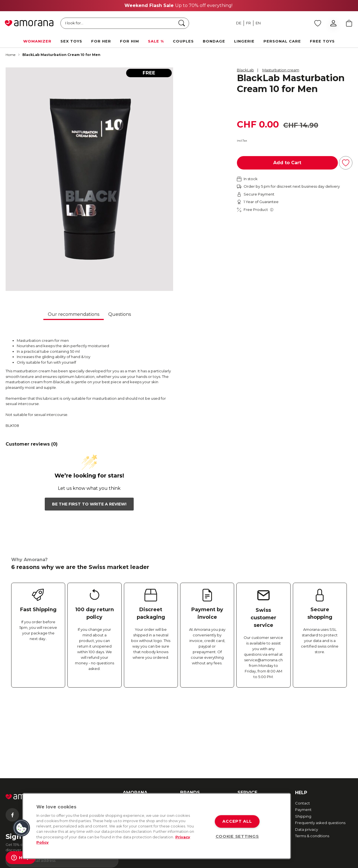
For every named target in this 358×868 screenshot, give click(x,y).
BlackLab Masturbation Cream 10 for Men (61, 55)
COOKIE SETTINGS (237, 836)
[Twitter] (57, 749)
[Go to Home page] (29, 23)
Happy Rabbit (193, 777)
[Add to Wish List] (346, 163)
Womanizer (191, 737)
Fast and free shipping (257, 737)
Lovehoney (190, 770)
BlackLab (245, 70)
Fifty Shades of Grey (198, 757)
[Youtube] (79, 749)
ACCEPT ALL (237, 821)
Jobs (127, 757)
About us (131, 737)
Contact (302, 737)
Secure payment (253, 751)
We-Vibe (188, 751)
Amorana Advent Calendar (138, 766)
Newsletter (133, 744)
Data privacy (307, 764)
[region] (157, 826)
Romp (186, 764)
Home (10, 55)
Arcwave (188, 744)
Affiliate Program (138, 782)
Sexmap (130, 751)
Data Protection (143, 861)
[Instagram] (35, 749)
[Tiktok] (102, 749)
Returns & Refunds (254, 744)
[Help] (21, 858)
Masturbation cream (281, 70)
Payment (303, 744)
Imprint (129, 776)
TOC (116, 861)
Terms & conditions (312, 770)
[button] (22, 828)
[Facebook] (12, 749)
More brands (192, 784)
